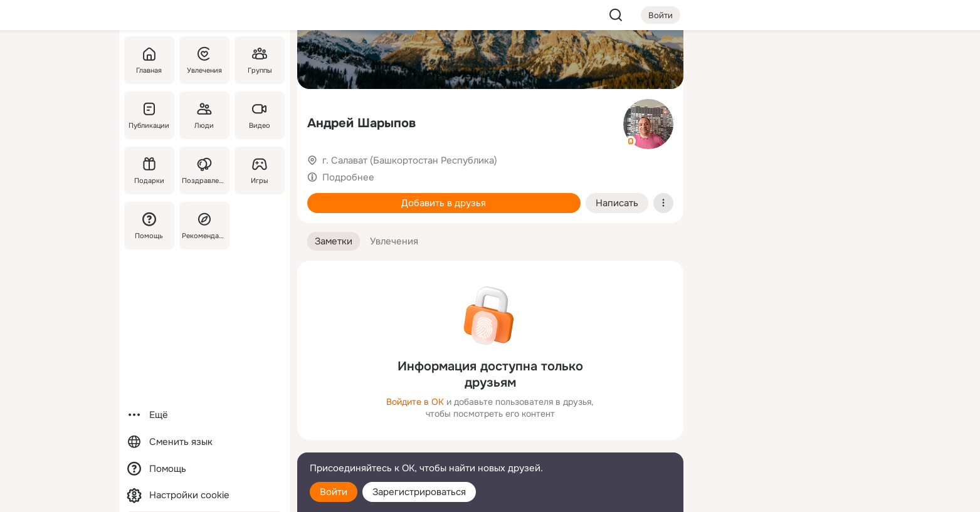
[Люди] (204, 115)
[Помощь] (149, 226)
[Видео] (259, 115)
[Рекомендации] (204, 226)
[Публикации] (149, 115)
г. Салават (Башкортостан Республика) (410, 160)
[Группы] (259, 60)
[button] (334, 242)
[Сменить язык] (204, 442)
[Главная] (149, 60)
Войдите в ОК (415, 402)
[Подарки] (149, 170)
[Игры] (259, 170)
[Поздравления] (204, 170)
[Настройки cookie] (204, 495)
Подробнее (348, 177)
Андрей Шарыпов (361, 123)
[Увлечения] (204, 60)
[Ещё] (204, 415)
